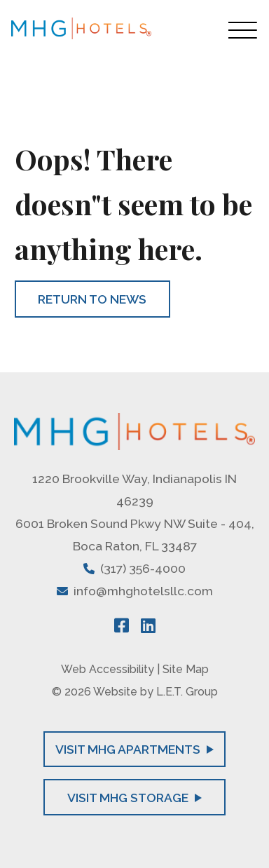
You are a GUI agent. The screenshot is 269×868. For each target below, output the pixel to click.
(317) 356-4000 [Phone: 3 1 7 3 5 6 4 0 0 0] (143, 568)
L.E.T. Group (187, 692)
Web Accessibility (108, 669)
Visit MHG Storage (134, 798)
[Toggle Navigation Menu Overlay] (243, 30)
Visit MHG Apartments (134, 749)
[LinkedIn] (148, 625)
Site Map (186, 669)
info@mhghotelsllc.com (143, 591)
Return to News (92, 299)
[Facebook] (122, 625)
